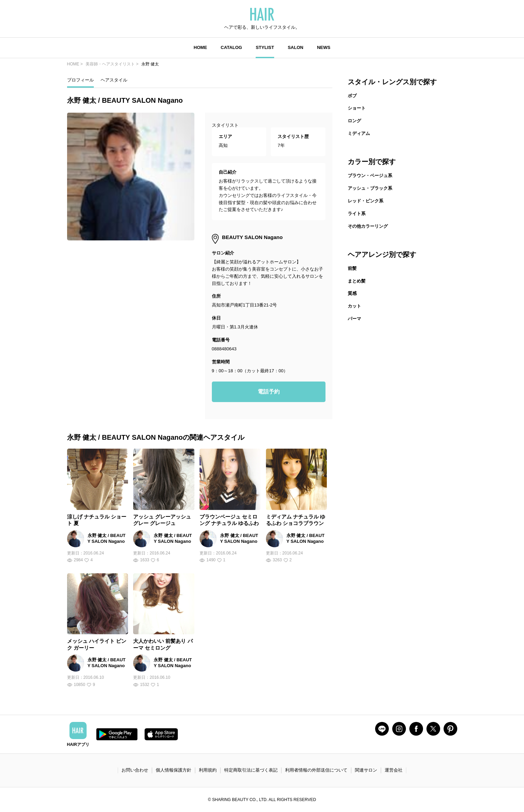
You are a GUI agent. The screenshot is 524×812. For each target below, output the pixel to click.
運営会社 (394, 770)
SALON (296, 47)
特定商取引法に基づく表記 (251, 770)
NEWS (324, 47)
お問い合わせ (135, 770)
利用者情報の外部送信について (316, 770)
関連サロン (366, 770)
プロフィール (80, 80)
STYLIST (265, 47)
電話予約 (269, 392)
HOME (200, 47)
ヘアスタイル (114, 80)
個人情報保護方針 (174, 770)
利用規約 (208, 770)
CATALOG (231, 47)
